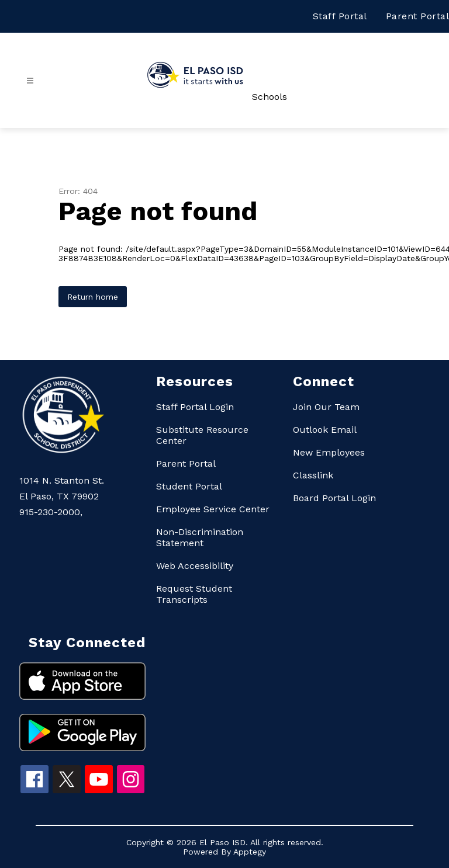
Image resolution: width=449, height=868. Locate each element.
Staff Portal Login (195, 407)
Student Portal (189, 486)
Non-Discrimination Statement (200, 537)
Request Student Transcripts (194, 594)
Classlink (313, 475)
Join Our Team (326, 407)
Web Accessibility (195, 566)
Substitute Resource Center (202, 435)
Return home (93, 297)
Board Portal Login (334, 498)
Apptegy (250, 852)
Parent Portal (418, 16)
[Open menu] (30, 81)
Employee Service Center (213, 509)
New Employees (329, 452)
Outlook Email (325, 430)
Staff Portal (340, 16)
